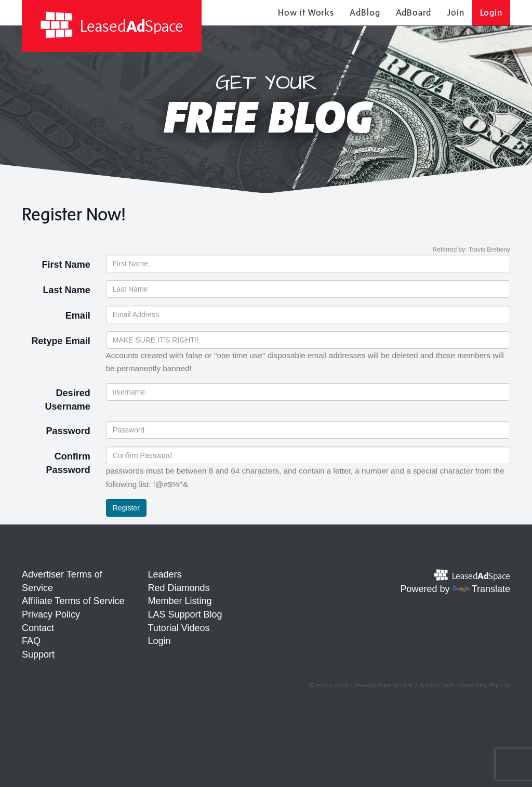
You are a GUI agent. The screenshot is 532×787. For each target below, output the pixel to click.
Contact (38, 628)
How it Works (306, 12)
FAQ (31, 641)
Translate (481, 589)
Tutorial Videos (179, 628)
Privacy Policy (51, 614)
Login (491, 12)
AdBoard (414, 12)
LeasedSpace (111, 25)
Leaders (165, 574)
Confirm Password (68, 463)
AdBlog (365, 12)
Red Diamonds (179, 588)
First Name (66, 265)
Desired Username (68, 400)
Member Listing (180, 601)
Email (78, 316)
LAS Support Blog (185, 614)
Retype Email (61, 341)
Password (68, 431)
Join (456, 12)
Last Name (67, 290)
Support (38, 654)
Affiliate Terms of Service (73, 601)
